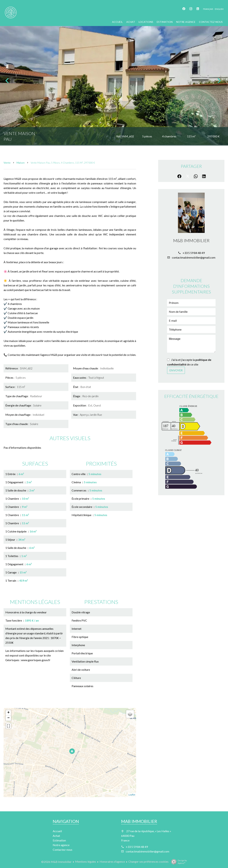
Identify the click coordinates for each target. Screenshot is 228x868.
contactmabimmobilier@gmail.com (194, 257)
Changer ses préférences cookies (148, 861)
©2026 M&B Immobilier (56, 862)
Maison (21, 163)
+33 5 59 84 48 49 (194, 253)
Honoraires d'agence (112, 861)
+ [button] (8, 713)
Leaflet (132, 795)
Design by (178, 862)
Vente (7, 163)
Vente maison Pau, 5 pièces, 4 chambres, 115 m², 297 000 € (63, 163)
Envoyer (176, 370)
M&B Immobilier (191, 240)
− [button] (8, 718)
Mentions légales (86, 861)
